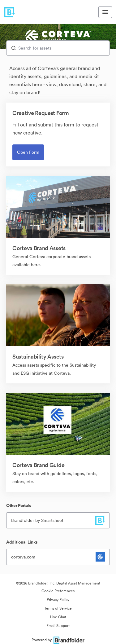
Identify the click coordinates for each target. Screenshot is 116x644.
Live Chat (58, 617)
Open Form (28, 152)
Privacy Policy (58, 600)
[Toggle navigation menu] (105, 12)
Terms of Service (58, 608)
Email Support (58, 626)
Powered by (58, 640)
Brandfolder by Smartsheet (37, 520)
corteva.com (23, 557)
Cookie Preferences (58, 591)
